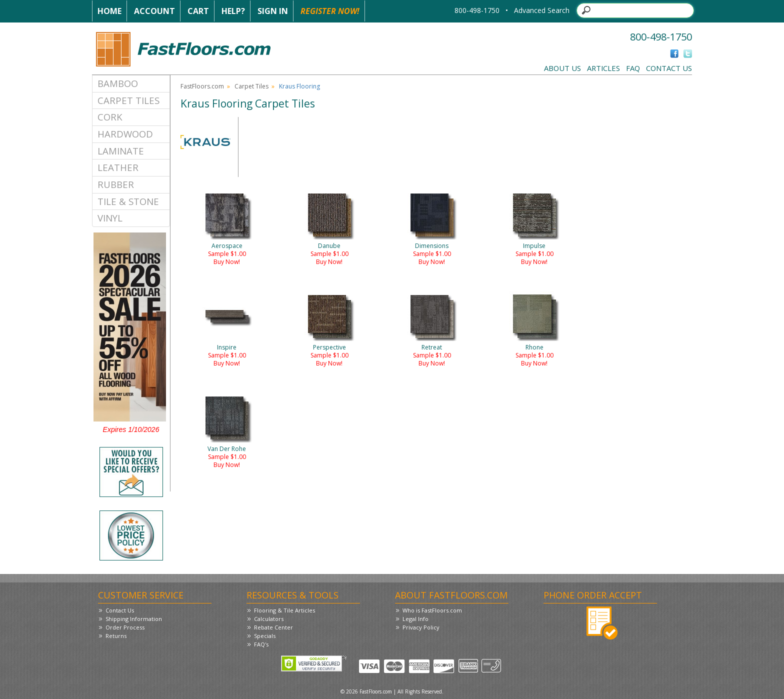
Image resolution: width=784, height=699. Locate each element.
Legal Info (415, 619)
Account (154, 11)
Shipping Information (134, 619)
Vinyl (110, 218)
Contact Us (669, 68)
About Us (562, 68)
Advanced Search (542, 10)
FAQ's (261, 644)
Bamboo (118, 83)
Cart (198, 11)
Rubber (116, 184)
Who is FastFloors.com (432, 610)
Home (109, 11)
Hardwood (125, 134)
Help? (233, 11)
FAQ (633, 68)
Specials (265, 636)
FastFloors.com (202, 86)
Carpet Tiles (128, 100)
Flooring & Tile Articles (284, 610)
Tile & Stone (128, 201)
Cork (110, 117)
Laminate (121, 151)
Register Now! (330, 11)
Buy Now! (227, 262)
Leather (118, 167)
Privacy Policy (421, 627)
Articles (603, 68)
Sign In (273, 11)
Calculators (269, 619)
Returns (116, 636)
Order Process (125, 627)
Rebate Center (273, 627)
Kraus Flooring (299, 86)
